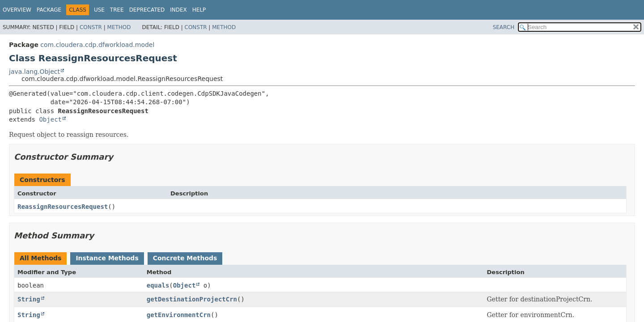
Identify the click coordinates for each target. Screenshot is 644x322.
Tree (117, 10)
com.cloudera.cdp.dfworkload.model (97, 45)
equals (158, 285)
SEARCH (504, 27)
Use (99, 10)
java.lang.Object (34, 72)
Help (199, 10)
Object (50, 119)
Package (49, 10)
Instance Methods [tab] (107, 258)
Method (119, 27)
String (29, 299)
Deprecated (147, 10)
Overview (17, 10)
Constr (91, 27)
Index (178, 10)
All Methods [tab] (40, 258)
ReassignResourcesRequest (63, 207)
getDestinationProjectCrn (192, 299)
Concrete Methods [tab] (185, 258)
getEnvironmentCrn (179, 315)
